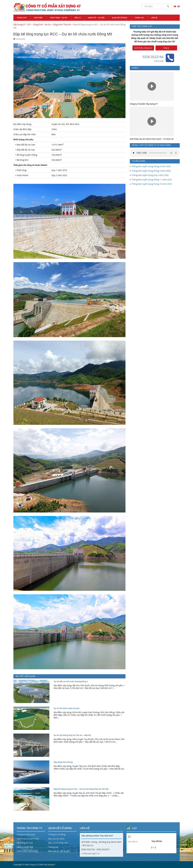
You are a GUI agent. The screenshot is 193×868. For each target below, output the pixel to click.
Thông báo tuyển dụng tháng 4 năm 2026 (151, 166)
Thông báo (53, 847)
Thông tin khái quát (26, 834)
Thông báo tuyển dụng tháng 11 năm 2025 (152, 180)
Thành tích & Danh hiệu (28, 839)
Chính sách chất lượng (27, 851)
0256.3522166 (153, 57)
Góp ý (166, 48)
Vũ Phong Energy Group (169, 864)
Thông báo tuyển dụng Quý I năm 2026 (150, 175)
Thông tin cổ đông (57, 834)
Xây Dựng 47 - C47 (47, 7)
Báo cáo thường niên (58, 843)
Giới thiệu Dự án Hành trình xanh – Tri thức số (152, 139)
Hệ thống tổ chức (25, 843)
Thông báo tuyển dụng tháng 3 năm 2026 (151, 171)
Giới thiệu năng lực (143, 48)
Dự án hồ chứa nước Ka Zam (67, 708)
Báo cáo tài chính (56, 839)
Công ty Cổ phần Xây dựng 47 (144, 104)
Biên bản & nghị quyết (59, 851)
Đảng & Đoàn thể (25, 847)
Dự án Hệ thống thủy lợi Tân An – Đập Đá (72, 735)
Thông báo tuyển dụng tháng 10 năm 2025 (152, 184)
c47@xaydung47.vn (90, 853)
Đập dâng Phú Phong (63, 762)
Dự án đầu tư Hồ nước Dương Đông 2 (71, 681)
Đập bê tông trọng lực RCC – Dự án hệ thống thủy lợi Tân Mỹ (81, 789)
